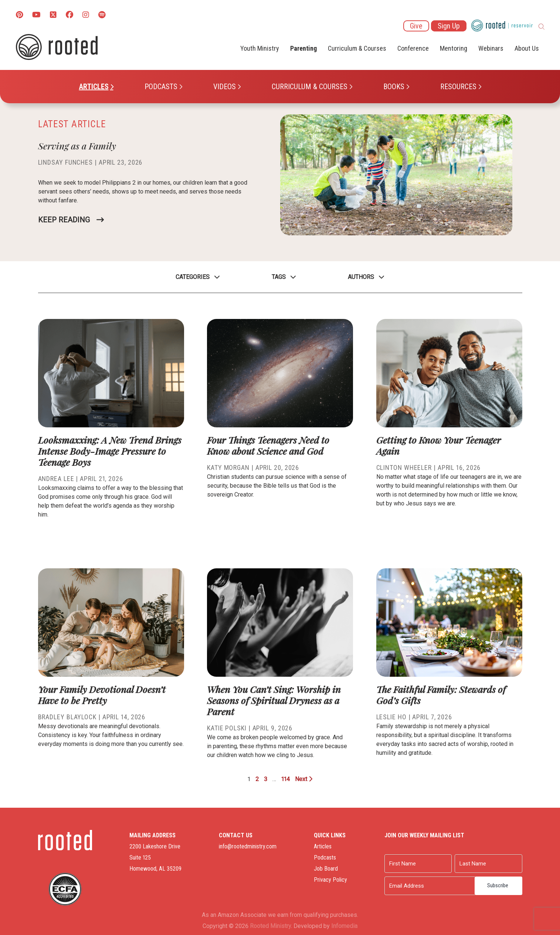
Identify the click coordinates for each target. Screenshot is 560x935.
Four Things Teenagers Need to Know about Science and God (268, 445)
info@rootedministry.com (248, 846)
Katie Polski (227, 728)
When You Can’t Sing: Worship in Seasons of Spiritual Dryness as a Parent (274, 700)
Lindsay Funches (66, 162)
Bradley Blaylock (67, 717)
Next (304, 779)
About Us (527, 48)
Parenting (303, 48)
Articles (94, 87)
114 (286, 779)
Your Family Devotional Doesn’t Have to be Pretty (102, 695)
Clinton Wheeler (404, 467)
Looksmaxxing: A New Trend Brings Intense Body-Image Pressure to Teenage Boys (110, 451)
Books (394, 87)
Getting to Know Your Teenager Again (439, 445)
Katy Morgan (228, 467)
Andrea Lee (56, 479)
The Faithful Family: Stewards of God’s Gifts (441, 695)
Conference (413, 48)
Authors (361, 277)
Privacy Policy (330, 880)
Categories (193, 277)
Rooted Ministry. (271, 926)
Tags (279, 277)
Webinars (491, 48)
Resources (458, 87)
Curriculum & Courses (310, 87)
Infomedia (344, 926)
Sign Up (449, 26)
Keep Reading (64, 220)
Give (416, 26)
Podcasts (161, 87)
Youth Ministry (260, 48)
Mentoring (454, 48)
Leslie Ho (391, 717)
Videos (225, 87)
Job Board (326, 869)
